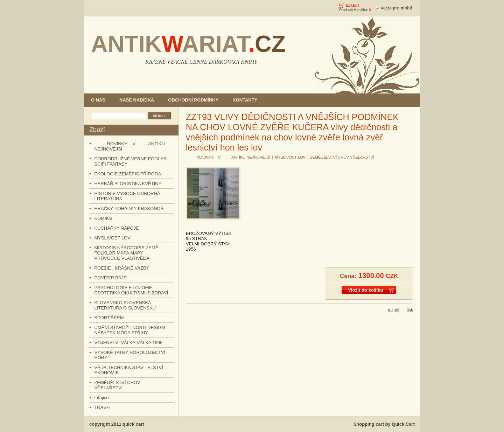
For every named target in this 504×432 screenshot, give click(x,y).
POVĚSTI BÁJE (110, 278)
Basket (352, 6)
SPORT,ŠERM (109, 318)
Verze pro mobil (396, 8)
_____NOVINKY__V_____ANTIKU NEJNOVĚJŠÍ (129, 146)
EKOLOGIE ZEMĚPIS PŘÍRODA (127, 174)
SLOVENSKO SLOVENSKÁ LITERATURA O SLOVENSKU (125, 305)
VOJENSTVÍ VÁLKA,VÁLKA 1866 (128, 343)
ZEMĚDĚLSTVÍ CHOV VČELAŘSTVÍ (117, 385)
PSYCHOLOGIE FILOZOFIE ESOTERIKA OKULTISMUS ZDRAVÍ (131, 290)
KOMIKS (103, 218)
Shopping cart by (384, 424)
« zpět (394, 310)
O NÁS (98, 100)
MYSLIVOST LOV (112, 238)
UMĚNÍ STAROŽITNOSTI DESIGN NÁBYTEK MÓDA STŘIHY (129, 330)
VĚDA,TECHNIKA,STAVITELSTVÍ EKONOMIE (129, 370)
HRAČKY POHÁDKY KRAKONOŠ (129, 208)
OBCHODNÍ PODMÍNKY (193, 100)
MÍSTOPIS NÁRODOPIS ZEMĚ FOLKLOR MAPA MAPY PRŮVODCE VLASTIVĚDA (126, 253)
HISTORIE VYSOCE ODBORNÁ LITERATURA (127, 196)
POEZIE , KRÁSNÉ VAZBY (122, 268)
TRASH (102, 407)
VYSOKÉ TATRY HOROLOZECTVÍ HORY (130, 355)
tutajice (101, 398)
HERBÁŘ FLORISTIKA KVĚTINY (128, 184)
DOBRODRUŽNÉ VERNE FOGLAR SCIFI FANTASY (130, 161)
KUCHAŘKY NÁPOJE (116, 228)
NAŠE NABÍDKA (137, 100)
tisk (410, 310)
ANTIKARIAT (188, 44)
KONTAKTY (245, 100)
